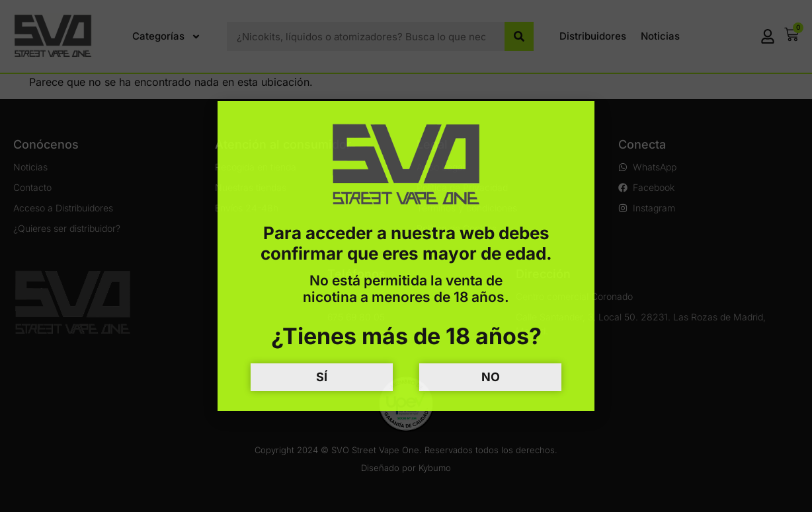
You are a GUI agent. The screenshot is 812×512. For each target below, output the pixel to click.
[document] (406, 256)
